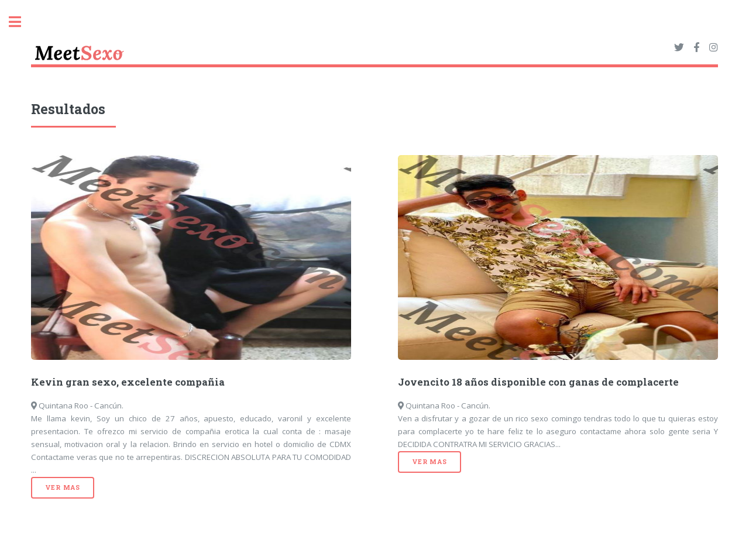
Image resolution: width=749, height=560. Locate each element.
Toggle (21, 22)
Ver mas (63, 487)
